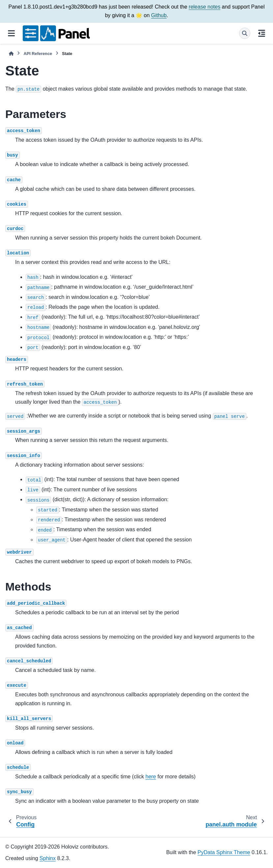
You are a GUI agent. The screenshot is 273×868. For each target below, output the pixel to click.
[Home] (11, 54)
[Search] (245, 33)
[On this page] (262, 33)
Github (159, 15)
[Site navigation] (11, 33)
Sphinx (48, 858)
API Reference (38, 54)
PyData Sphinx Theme (224, 852)
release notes (205, 7)
